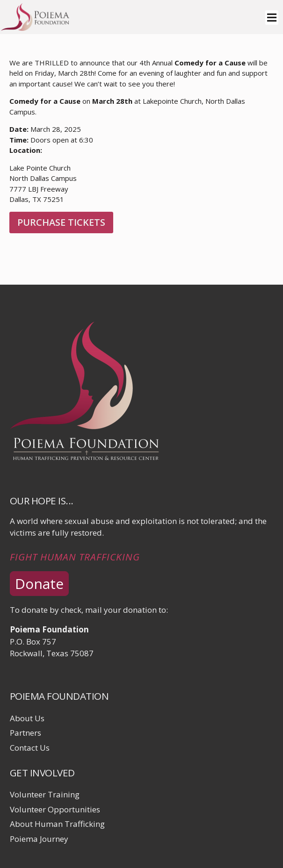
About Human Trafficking (57, 824)
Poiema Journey (39, 839)
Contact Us (30, 748)
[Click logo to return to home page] (35, 28)
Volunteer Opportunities (55, 809)
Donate (39, 584)
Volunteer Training (45, 794)
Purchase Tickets (61, 222)
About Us (27, 718)
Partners (25, 733)
